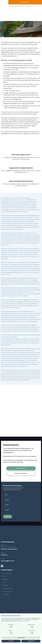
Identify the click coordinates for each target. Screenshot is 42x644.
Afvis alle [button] (11, 641)
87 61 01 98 (4, 555)
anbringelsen (20, 124)
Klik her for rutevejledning (9, 549)
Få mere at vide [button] (21, 638)
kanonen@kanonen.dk (8, 561)
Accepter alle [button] (31, 641)
